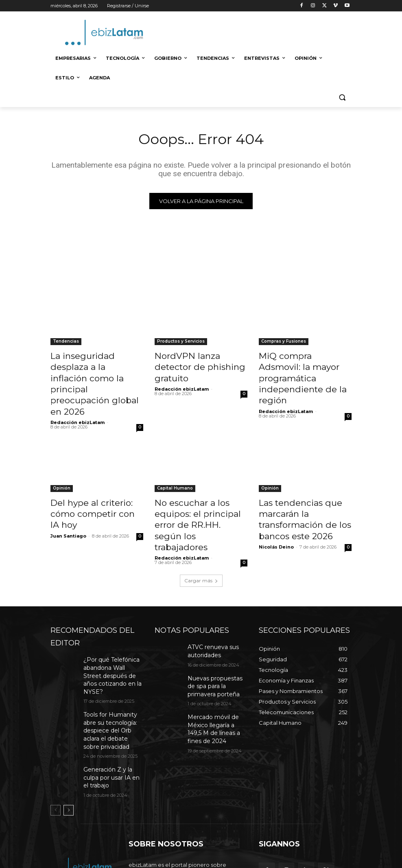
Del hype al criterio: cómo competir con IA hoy (95, 477)
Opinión (62, 459)
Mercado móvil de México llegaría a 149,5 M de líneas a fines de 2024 (217, 670)
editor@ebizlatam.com (198, 824)
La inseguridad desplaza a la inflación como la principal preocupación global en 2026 (96, 370)
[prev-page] (56, 727)
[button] (342, 97)
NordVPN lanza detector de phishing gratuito (198, 361)
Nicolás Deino (276, 510)
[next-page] (69, 727)
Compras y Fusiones (284, 343)
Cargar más (201, 532)
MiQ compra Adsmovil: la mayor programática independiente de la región (302, 370)
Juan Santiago (68, 492)
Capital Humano (175, 459)
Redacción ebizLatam (78, 394)
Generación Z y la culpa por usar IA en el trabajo (111, 699)
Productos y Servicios (181, 343)
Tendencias (66, 343)
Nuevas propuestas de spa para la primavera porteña (213, 634)
